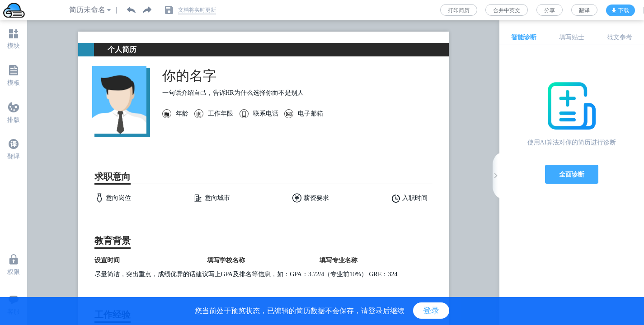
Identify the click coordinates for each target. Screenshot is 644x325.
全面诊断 (572, 174)
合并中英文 (507, 10)
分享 (550, 10)
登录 (431, 311)
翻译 (584, 10)
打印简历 (459, 10)
